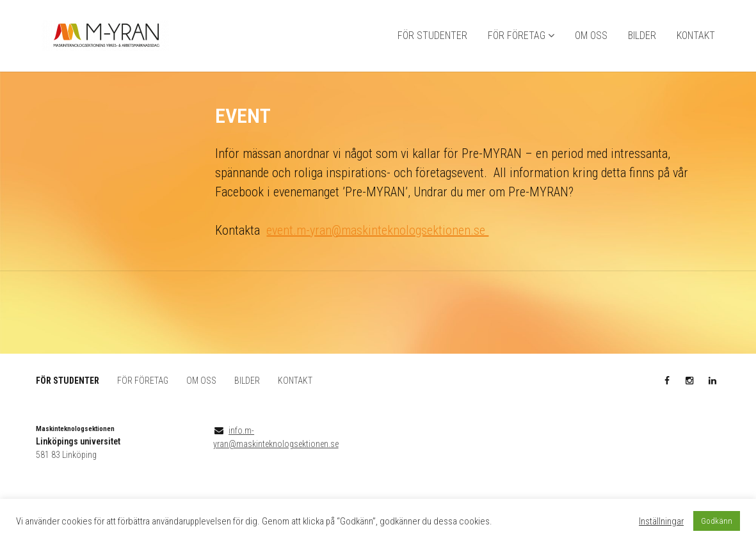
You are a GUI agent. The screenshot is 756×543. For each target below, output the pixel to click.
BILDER (642, 35)
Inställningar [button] (661, 521)
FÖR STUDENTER (432, 35)
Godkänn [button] (717, 521)
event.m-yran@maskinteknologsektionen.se (377, 230)
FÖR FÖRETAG (517, 35)
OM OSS (591, 35)
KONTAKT (696, 35)
